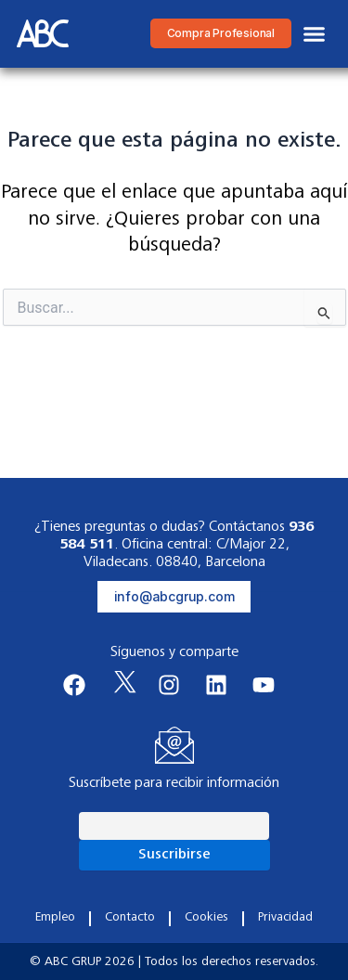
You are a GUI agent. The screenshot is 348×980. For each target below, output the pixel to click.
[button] (315, 34)
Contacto (130, 918)
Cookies (206, 918)
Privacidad (285, 918)
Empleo (55, 918)
